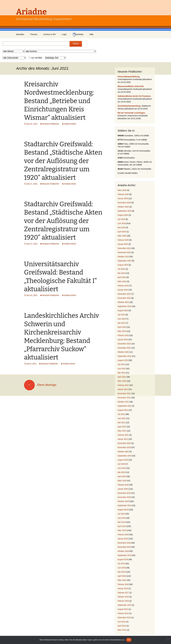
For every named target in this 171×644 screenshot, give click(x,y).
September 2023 (125, 306)
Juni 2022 (122, 369)
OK (129, 640)
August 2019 (123, 510)
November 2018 (124, 547)
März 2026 (122, 190)
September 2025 (125, 211)
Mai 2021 (121, 423)
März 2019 (122, 530)
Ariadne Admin (70, 124)
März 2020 (122, 481)
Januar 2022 (123, 389)
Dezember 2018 (124, 543)
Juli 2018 (121, 564)
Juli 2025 (121, 219)
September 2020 (125, 456)
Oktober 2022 (123, 352)
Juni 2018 (122, 568)
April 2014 (122, 626)
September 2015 (125, 605)
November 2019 (124, 497)
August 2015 (123, 609)
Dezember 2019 (124, 493)
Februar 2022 (123, 385)
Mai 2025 (121, 228)
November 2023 (124, 298)
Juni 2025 (122, 223)
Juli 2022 (121, 364)
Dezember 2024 (124, 248)
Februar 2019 (123, 535)
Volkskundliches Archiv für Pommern (134, 96)
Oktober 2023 (123, 302)
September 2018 (125, 555)
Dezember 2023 (124, 294)
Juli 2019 (121, 514)
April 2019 (122, 526)
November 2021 (124, 398)
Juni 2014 (122, 622)
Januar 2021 (123, 439)
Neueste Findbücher (51, 124)
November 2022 (124, 348)
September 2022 (125, 356)
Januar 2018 (123, 588)
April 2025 (122, 232)
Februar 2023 (123, 335)
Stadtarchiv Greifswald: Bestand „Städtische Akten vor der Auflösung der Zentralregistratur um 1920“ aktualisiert (63, 161)
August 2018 (123, 559)
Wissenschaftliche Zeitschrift (131, 86)
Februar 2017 (123, 593)
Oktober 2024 (123, 257)
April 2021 (122, 427)
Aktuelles (20, 34)
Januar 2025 (123, 244)
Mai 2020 (121, 472)
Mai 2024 (121, 273)
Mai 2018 (121, 572)
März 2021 (122, 431)
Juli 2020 (121, 464)
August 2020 (123, 460)
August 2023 (123, 310)
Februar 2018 (123, 584)
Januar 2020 (123, 489)
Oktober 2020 (123, 452)
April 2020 (122, 476)
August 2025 (123, 215)
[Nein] (168, 640)
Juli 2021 (121, 414)
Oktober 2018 (123, 551)
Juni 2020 (122, 468)
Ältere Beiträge (40, 385)
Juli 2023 (121, 315)
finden (76, 44)
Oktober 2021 (123, 402)
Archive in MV (50, 34)
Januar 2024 (123, 290)
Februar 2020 (123, 485)
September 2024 (125, 261)
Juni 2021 (122, 418)
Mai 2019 (121, 522)
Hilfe (91, 34)
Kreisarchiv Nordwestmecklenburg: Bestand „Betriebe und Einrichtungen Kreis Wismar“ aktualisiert (59, 101)
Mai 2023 (121, 323)
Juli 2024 (121, 269)
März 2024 (122, 281)
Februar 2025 (123, 240)
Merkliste (78, 35)
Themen (34, 34)
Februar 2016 (123, 601)
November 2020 (124, 447)
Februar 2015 (123, 613)
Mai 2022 (121, 373)
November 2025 (124, 203)
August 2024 (123, 265)
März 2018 (122, 580)
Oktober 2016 (123, 597)
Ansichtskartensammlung (129, 106)
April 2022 (122, 377)
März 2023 (122, 331)
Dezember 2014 (124, 618)
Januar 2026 (123, 198)
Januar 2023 (123, 340)
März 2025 (122, 236)
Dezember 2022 (124, 344)
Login (64, 34)
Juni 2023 (122, 319)
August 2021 (123, 410)
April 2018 (122, 576)
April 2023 (122, 327)
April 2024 (122, 277)
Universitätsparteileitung (129, 77)
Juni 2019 (122, 518)
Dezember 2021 (124, 393)
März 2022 (122, 381)
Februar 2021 (123, 435)
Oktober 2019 (123, 501)
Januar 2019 (123, 539)
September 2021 (125, 406)
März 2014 (122, 630)
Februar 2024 (123, 286)
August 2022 (123, 360)
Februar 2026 (123, 194)
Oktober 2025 (123, 207)
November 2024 (124, 252)
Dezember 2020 (124, 443)
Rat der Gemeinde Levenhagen (131, 113)
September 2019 (125, 505)
